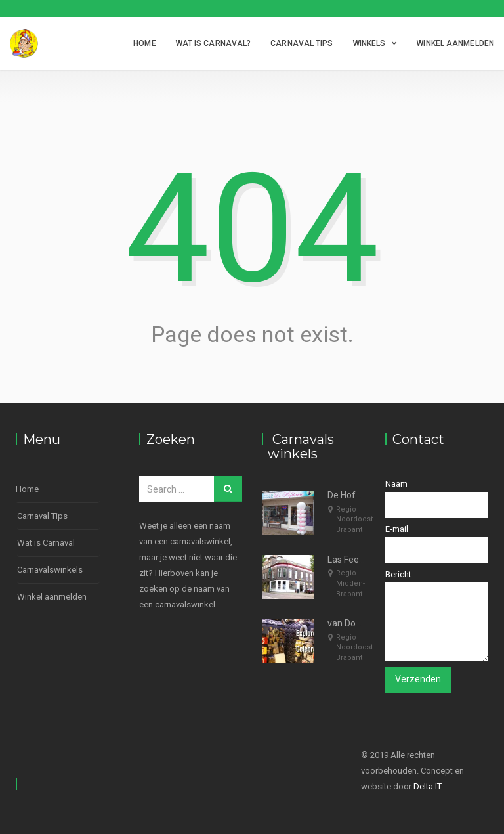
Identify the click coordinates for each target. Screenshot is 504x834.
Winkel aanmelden (455, 43)
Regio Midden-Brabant (350, 583)
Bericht (437, 615)
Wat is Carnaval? (214, 43)
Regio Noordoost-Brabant (355, 519)
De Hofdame (354, 495)
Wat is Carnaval (46, 543)
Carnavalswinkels (50, 570)
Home (144, 43)
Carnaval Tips (302, 43)
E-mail (437, 544)
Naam (437, 498)
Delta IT (427, 786)
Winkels (369, 43)
